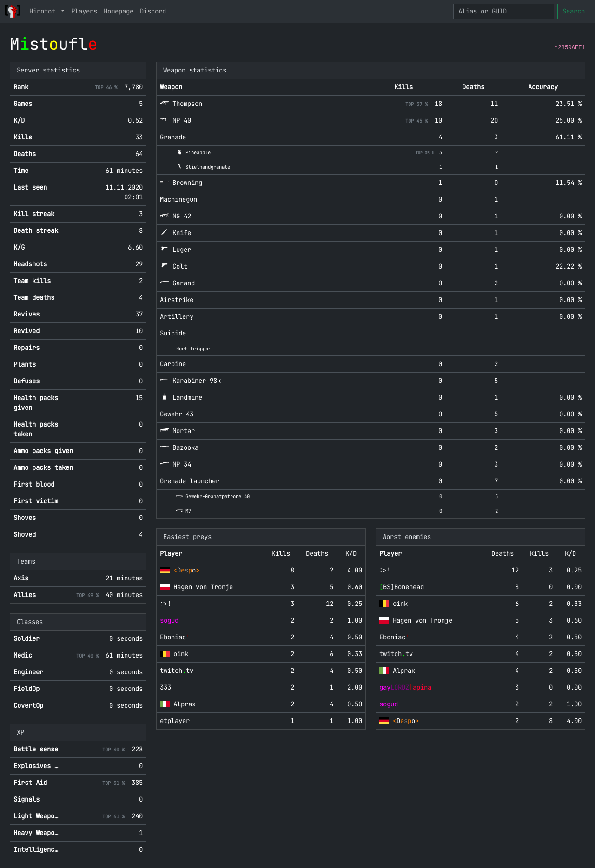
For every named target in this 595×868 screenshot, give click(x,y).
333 (165, 687)
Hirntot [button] (44, 11)
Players (84, 11)
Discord (153, 11)
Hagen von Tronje (203, 587)
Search (574, 11)
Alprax (185, 704)
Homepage (119, 11)
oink (181, 654)
